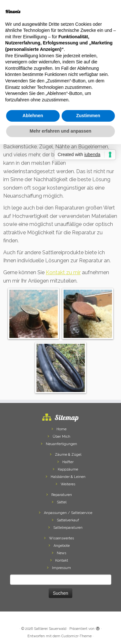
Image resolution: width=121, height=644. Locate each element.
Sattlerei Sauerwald (50, 629)
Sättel (62, 502)
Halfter (68, 462)
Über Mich (61, 437)
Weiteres (68, 484)
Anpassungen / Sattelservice (68, 513)
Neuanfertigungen (61, 444)
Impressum (61, 568)
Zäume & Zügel (68, 455)
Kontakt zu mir (63, 272)
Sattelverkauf (68, 520)
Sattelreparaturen (68, 528)
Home (61, 429)
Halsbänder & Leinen (68, 477)
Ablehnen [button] (33, 116)
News (61, 553)
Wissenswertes (61, 538)
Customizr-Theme (76, 636)
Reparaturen (62, 495)
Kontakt (62, 560)
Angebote (62, 546)
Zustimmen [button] (88, 116)
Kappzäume (68, 469)
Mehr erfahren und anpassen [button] (60, 131)
